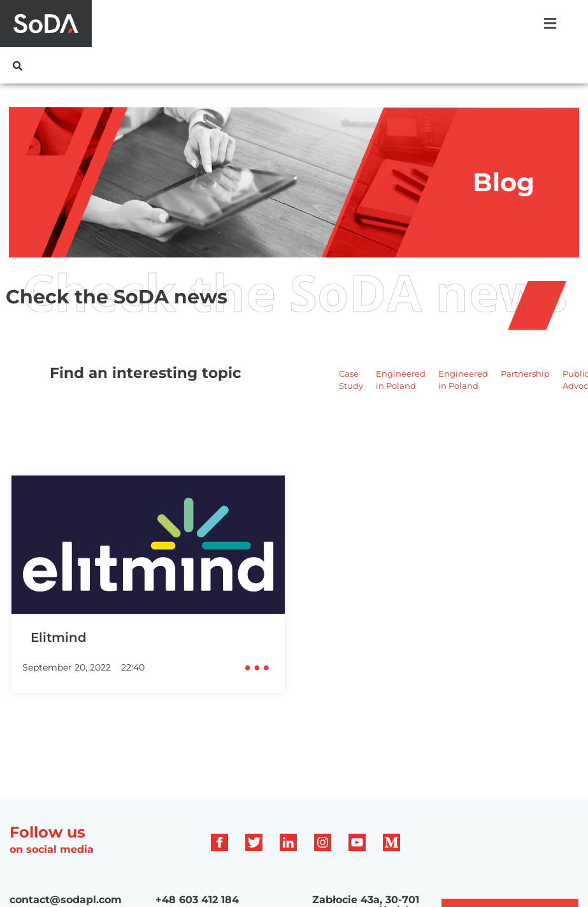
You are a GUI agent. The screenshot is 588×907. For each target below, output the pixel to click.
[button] (550, 24)
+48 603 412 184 (197, 900)
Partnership (525, 374)
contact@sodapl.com (66, 900)
